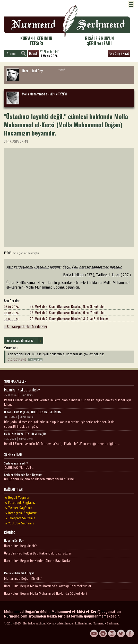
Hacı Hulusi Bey (24, 75)
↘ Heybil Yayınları (17, 498)
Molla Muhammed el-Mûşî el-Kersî (37, 98)
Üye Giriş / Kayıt (119, 53)
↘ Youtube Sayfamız (19, 523)
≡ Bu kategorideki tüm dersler (26, 327)
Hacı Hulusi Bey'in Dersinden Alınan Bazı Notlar (38, 561)
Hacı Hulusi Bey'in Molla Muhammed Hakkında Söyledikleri (45, 593)
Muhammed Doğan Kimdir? (23, 579)
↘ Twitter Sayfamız (18, 508)
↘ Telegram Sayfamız (20, 518)
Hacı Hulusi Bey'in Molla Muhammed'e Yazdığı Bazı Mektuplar (48, 586)
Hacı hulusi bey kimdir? (20, 546)
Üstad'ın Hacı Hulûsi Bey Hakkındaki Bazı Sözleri (38, 553)
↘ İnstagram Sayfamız (20, 513)
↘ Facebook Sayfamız (20, 503)
